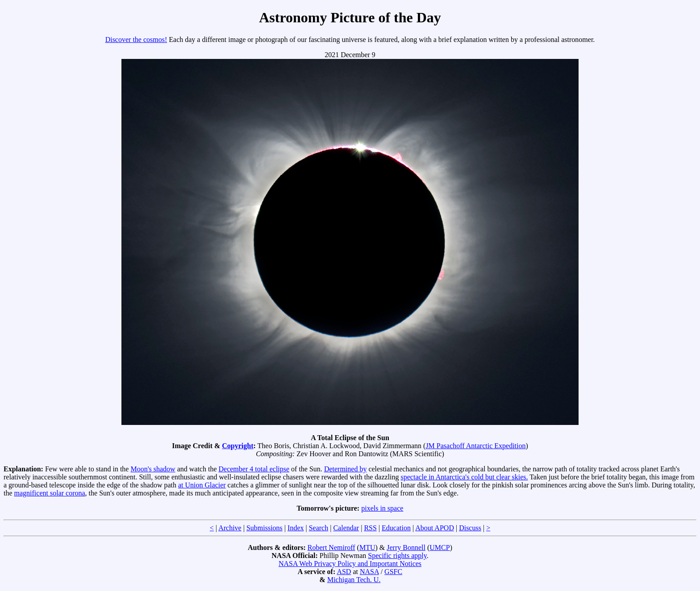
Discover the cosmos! (136, 40)
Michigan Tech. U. (354, 580)
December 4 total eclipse (254, 469)
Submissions (265, 528)
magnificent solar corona (50, 493)
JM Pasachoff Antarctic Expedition (475, 446)
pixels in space (382, 508)
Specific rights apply (397, 556)
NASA (369, 572)
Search (319, 528)
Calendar (346, 528)
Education (396, 528)
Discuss (470, 528)
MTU (367, 547)
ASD (344, 572)
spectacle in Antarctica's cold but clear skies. (465, 477)
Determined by (346, 469)
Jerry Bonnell (406, 547)
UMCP (440, 547)
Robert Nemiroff (331, 547)
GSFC (393, 572)
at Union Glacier (202, 485)
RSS (370, 528)
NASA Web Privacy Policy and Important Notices (350, 564)
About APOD (435, 528)
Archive (230, 528)
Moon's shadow (153, 469)
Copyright (237, 446)
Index (296, 528)
